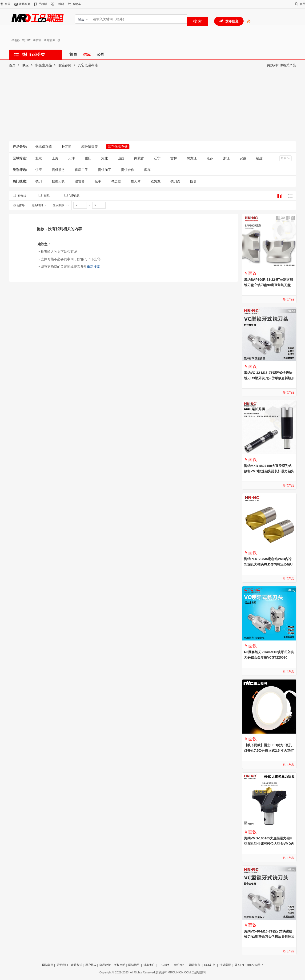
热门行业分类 (33, 54)
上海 (55, 158)
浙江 (226, 158)
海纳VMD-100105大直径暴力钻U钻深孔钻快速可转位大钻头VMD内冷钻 (269, 844)
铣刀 (39, 181)
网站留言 (195, 965)
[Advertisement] (152, 106)
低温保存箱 (44, 147)
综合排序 (19, 205)
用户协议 (91, 965)
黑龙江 (192, 158)
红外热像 (49, 40)
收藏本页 (24, 4)
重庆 (88, 158)
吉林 (174, 158)
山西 (121, 158)
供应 (25, 65)
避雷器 (37, 40)
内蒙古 (139, 158)
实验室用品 (44, 65)
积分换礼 (180, 965)
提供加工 (104, 170)
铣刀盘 (175, 181)
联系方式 (76, 965)
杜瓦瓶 (67, 147)
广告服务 (164, 965)
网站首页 (48, 965)
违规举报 (225, 965)
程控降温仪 (90, 147)
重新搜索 (93, 267)
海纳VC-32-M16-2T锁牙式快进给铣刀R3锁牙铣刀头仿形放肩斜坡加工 (269, 378)
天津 (72, 158)
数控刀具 (58, 181)
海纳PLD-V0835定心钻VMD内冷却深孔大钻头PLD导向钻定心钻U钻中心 (268, 564)
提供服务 (58, 170)
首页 (12, 65)
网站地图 (134, 965)
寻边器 (16, 40)
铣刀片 (26, 40)
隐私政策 (105, 965)
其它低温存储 (88, 65)
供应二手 (81, 170)
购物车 (77, 4)
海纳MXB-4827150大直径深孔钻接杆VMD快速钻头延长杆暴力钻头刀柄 (269, 471)
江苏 (210, 158)
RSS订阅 (210, 965)
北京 (39, 158)
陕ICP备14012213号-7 (249, 965)
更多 (284, 158)
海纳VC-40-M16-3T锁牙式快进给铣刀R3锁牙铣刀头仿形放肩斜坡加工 (269, 937)
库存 (147, 170)
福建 (259, 158)
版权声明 (120, 965)
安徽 (243, 158)
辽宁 (157, 158)
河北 (104, 158)
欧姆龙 (156, 181)
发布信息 (232, 21)
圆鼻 (193, 181)
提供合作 (128, 170)
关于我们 (62, 965)
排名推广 (149, 965)
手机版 (43, 4)
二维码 (60, 4)
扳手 (98, 181)
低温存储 (65, 65)
